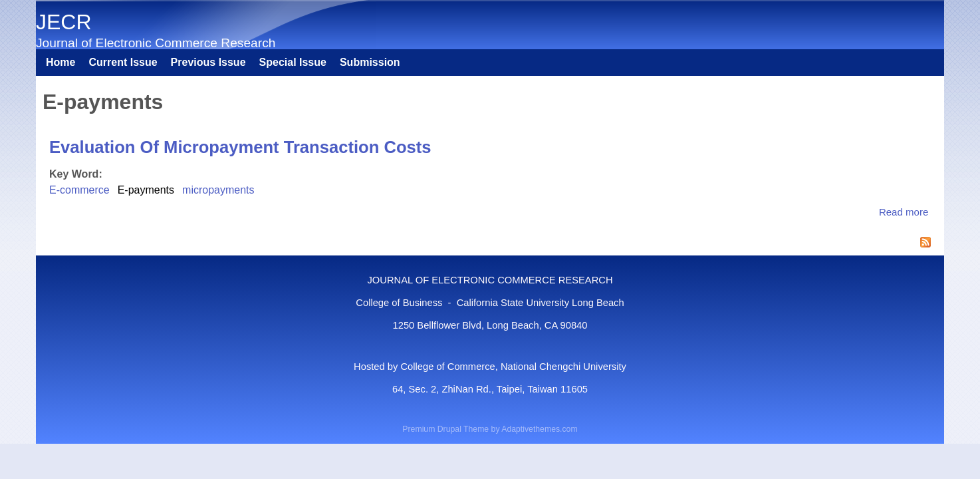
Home (61, 62)
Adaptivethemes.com (539, 429)
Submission (370, 62)
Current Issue (123, 62)
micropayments (218, 190)
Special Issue (293, 62)
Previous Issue (208, 62)
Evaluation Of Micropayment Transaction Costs (240, 147)
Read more (904, 212)
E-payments (146, 190)
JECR (64, 22)
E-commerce (79, 190)
